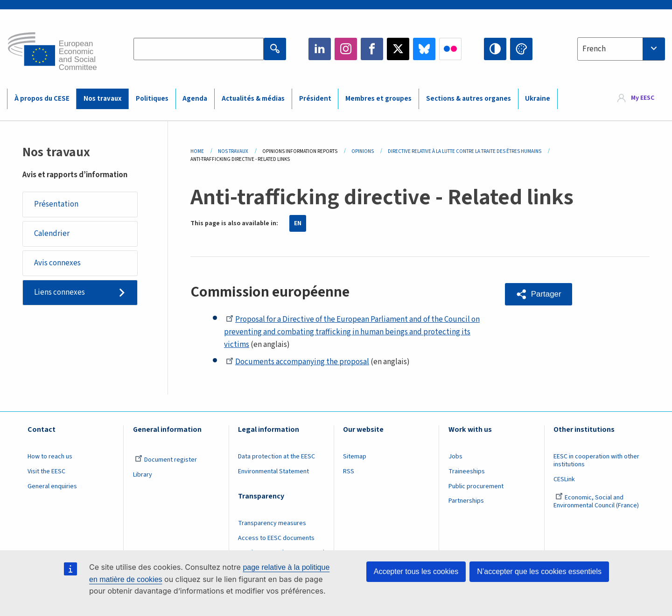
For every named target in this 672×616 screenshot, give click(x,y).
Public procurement (476, 486)
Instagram (346, 49)
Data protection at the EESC (276, 457)
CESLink (564, 479)
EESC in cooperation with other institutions (596, 460)
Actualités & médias (253, 99)
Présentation (56, 204)
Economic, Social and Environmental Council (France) (597, 502)
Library (143, 475)
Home (197, 151)
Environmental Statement (273, 471)
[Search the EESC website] (199, 49)
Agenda (195, 99)
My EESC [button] (643, 98)
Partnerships (466, 501)
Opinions (363, 151)
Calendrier (52, 234)
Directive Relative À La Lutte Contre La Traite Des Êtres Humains (465, 151)
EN (298, 223)
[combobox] (621, 49)
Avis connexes (57, 263)
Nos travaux (102, 99)
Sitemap (355, 457)
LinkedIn (320, 49)
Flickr (450, 49)
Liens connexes (59, 293)
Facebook (372, 49)
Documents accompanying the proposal (297, 362)
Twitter (398, 49)
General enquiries (52, 486)
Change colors (521, 49)
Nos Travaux (233, 151)
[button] (539, 294)
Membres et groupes (378, 99)
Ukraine (538, 99)
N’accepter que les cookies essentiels (539, 571)
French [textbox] (594, 49)
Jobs (455, 457)
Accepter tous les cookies (416, 571)
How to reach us (50, 457)
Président (315, 99)
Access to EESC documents (276, 538)
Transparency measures (272, 523)
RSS (349, 471)
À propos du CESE (42, 99)
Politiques (152, 99)
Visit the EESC (46, 471)
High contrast (495, 49)
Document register (166, 460)
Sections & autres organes (469, 99)
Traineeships (467, 471)
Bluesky (424, 49)
